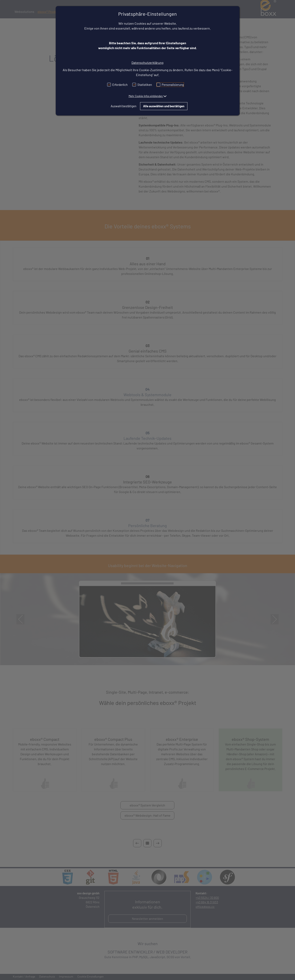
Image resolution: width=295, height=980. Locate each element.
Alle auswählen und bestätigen (164, 106)
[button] (148, 96)
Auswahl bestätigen (124, 106)
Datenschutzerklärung (147, 62)
